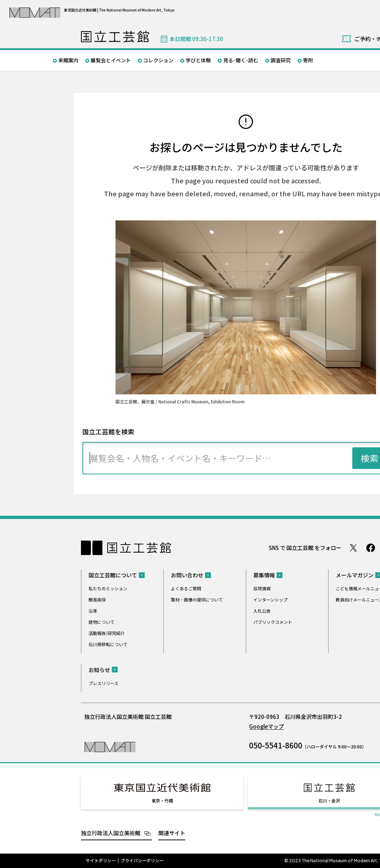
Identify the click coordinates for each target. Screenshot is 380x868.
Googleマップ (266, 726)
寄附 (308, 60)
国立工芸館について (113, 575)
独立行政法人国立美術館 (111, 833)
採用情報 (262, 588)
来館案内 (68, 60)
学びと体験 (198, 60)
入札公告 (262, 611)
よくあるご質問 (186, 588)
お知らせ (99, 670)
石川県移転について (108, 644)
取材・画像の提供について (197, 599)
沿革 (93, 611)
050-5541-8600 (276, 745)
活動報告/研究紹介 (107, 633)
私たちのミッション (108, 588)
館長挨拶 (97, 599)
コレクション (158, 60)
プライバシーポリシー (142, 860)
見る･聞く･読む (241, 60)
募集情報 (264, 575)
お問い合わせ (187, 575)
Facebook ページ (371, 548)
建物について (101, 622)
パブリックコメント (273, 622)
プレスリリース (103, 683)
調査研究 (281, 60)
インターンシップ (270, 599)
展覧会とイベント (111, 60)
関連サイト (172, 833)
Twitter (353, 548)
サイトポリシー (101, 860)
